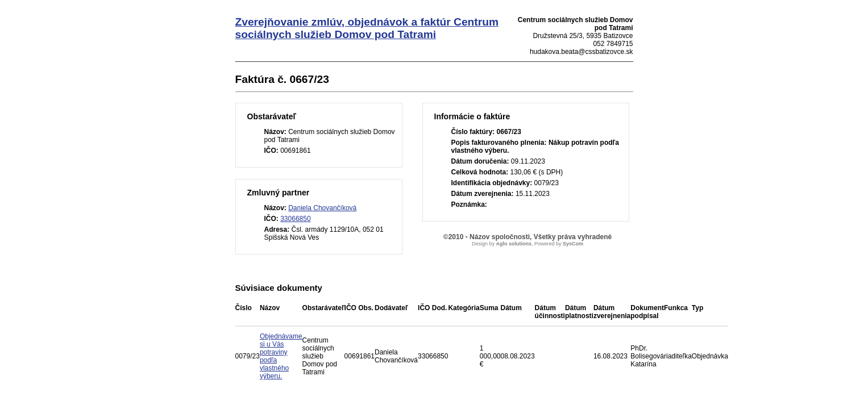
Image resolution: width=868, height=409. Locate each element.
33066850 (295, 219)
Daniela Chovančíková (322, 208)
